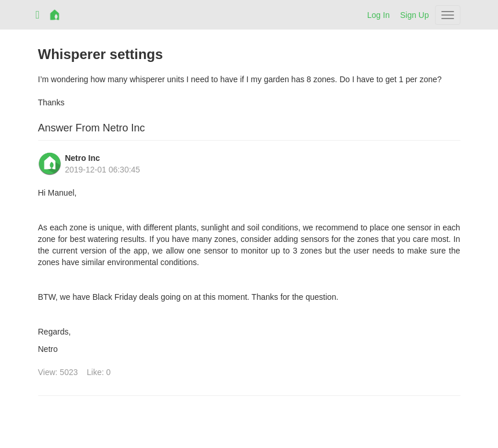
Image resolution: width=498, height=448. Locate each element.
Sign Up (415, 15)
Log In (379, 15)
